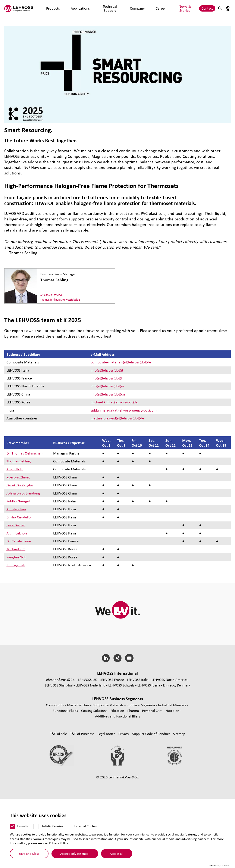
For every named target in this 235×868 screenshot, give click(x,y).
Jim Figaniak (16, 565)
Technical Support (100, 8)
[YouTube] (129, 658)
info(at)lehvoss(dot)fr (107, 378)
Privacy (124, 734)
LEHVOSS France (112, 680)
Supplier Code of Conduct (151, 734)
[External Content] (72, 826)
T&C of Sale (59, 734)
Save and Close (32, 853)
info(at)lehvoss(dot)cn (108, 394)
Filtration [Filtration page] (118, 711)
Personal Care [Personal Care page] (153, 711)
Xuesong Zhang (18, 477)
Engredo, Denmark (177, 685)
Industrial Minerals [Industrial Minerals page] (173, 705)
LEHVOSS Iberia (149, 685)
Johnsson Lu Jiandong (23, 493)
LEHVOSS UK (87, 680)
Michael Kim (16, 549)
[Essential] (15, 826)
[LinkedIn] (106, 658)
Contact (207, 8)
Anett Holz (15, 469)
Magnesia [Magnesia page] (148, 705)
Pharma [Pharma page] (134, 711)
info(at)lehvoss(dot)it (107, 370)
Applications (73, 8)
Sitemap (179, 734)
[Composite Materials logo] (20, 8)
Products (53, 8)
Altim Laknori (17, 533)
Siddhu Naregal (18, 501)
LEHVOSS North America (170, 680)
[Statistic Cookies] (39, 826)
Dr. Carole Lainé (19, 541)
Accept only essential (78, 853)
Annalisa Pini (16, 509)
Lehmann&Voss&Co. (60, 680)
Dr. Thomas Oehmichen (24, 453)
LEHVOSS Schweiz (121, 685)
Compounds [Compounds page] (55, 705)
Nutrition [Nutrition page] (173, 711)
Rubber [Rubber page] (132, 705)
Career (142, 8)
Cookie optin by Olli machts (221, 866)
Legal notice (107, 734)
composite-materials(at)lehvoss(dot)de (121, 362)
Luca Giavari (16, 525)
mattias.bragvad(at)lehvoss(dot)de (117, 418)
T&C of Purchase (83, 734)
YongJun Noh (16, 557)
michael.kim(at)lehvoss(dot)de (114, 402)
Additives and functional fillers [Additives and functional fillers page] (118, 716)
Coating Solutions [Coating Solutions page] (95, 711)
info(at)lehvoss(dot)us (108, 386)
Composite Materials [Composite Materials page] (108, 705)
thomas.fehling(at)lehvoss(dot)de (60, 300)
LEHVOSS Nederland (90, 685)
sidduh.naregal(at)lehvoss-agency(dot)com (124, 410)
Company (125, 8)
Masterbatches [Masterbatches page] (79, 705)
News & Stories (162, 8)
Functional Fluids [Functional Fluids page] (66, 711)
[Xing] (118, 658)
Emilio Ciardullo (19, 517)
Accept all (119, 853)
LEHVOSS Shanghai (59, 685)
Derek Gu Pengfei (20, 485)
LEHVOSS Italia (138, 680)
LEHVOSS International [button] (117, 673)
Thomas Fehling (18, 461)
